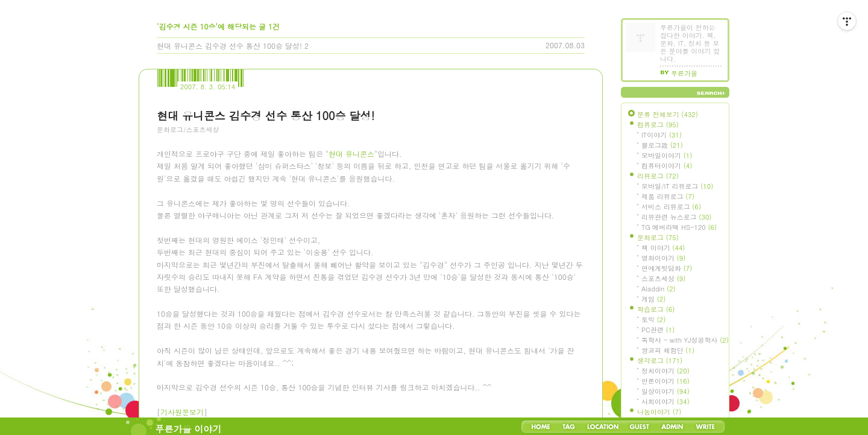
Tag (569, 427)
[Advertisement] (247, 208)
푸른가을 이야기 (189, 429)
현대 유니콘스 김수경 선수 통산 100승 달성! (229, 46)
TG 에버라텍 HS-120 (679, 227)
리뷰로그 (658, 176)
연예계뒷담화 (667, 268)
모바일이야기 (667, 155)
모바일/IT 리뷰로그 (677, 186)
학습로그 (656, 309)
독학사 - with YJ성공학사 (685, 340)
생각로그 (660, 360)
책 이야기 (663, 248)
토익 (653, 319)
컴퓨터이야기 (667, 166)
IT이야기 (662, 135)
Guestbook (639, 427)
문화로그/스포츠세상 (188, 129)
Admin (672, 427)
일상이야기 (665, 391)
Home (541, 427)
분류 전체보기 (668, 114)
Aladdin (659, 289)
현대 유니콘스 (351, 307)
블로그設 (662, 145)
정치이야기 (665, 371)
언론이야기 (665, 381)
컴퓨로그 (658, 125)
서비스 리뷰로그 (671, 207)
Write (705, 427)
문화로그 (658, 237)
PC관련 (658, 330)
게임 (653, 299)
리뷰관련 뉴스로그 (676, 217)
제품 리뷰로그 (668, 196)
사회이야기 (665, 402)
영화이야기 (663, 258)
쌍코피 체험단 (668, 350)
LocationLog (602, 427)
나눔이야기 (659, 412)
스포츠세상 (663, 278)
